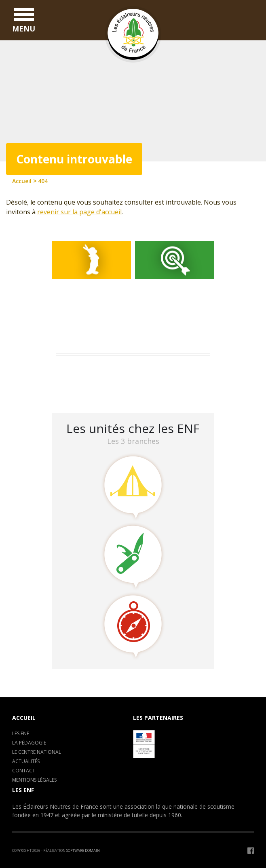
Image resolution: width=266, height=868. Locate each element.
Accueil (24, 718)
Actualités (26, 761)
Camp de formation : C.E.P (99, 380)
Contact (24, 771)
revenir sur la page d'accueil (79, 212)
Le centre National (37, 752)
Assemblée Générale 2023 (97, 370)
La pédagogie (29, 743)
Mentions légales (34, 780)
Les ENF (21, 733)
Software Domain (83, 850)
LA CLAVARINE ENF (87, 391)
